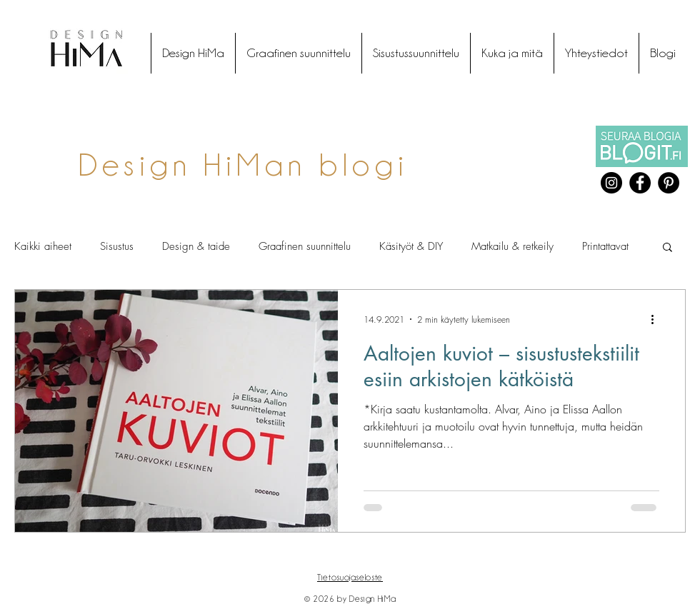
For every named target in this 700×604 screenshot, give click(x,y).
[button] (667, 248)
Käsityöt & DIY (411, 246)
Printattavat (605, 246)
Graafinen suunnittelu (305, 246)
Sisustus (117, 246)
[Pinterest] (669, 183)
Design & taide (196, 246)
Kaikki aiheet (43, 246)
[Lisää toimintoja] (657, 319)
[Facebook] (640, 183)
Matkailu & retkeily (512, 246)
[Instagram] (611, 183)
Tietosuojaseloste (350, 577)
